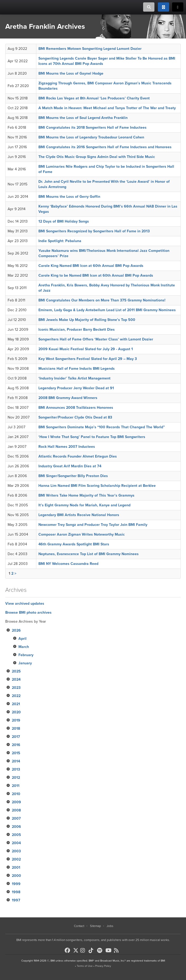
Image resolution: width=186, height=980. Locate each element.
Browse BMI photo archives (28, 612)
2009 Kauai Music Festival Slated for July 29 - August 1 (86, 349)
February (26, 655)
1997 (16, 900)
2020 (16, 712)
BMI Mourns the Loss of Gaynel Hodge (71, 73)
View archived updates (25, 604)
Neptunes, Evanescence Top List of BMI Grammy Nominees (89, 554)
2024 (16, 679)
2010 (16, 794)
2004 (16, 843)
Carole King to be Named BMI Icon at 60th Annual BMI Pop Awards (96, 275)
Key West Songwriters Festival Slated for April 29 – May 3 (88, 359)
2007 (16, 818)
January (25, 663)
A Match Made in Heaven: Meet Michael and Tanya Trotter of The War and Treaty (107, 108)
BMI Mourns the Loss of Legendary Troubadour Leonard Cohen (91, 137)
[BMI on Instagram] (84, 950)
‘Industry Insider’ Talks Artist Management (74, 378)
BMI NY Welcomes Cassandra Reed (68, 564)
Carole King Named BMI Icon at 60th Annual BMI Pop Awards (91, 266)
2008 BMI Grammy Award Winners (68, 398)
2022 (16, 696)
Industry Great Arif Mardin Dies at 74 (70, 466)
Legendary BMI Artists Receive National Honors (79, 515)
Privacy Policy (103, 966)
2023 (16, 688)
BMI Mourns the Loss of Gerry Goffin (69, 197)
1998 (16, 892)
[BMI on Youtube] (109, 950)
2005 (16, 835)
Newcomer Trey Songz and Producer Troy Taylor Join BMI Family (93, 525)
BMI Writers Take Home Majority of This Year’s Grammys (86, 495)
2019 (16, 720)
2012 (16, 778)
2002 (16, 859)
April (22, 639)
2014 (16, 761)
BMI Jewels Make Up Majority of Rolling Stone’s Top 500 (87, 320)
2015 (16, 753)
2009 (16, 802)
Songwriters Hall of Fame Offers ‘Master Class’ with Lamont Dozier (96, 339)
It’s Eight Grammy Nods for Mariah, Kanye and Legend (84, 505)
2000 (16, 876)
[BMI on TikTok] (92, 950)
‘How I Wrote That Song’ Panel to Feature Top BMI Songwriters (92, 437)
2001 (16, 868)
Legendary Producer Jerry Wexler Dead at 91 (76, 388)
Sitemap (95, 926)
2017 (16, 737)
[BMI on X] (76, 949)
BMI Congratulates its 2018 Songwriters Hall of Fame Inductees (92, 128)
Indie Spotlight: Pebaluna (60, 241)
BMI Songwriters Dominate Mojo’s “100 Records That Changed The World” (102, 427)
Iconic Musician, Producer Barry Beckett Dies (77, 330)
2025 (16, 671)
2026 (16, 630)
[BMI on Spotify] (101, 950)
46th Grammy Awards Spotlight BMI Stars (74, 544)
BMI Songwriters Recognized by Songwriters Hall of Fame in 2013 (94, 231)
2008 (16, 810)
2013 (16, 769)
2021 (16, 704)
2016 (16, 745)
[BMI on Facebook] (68, 950)
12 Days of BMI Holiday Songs (64, 221)
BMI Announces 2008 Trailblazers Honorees (76, 408)
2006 (16, 827)
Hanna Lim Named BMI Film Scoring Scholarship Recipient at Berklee (97, 486)
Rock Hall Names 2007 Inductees (67, 447)
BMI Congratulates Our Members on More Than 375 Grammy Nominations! (102, 300)
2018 (16, 729)
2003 (16, 851)
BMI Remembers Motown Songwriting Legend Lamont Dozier (90, 49)
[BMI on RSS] (118, 950)
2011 (16, 786)
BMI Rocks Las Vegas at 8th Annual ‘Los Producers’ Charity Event (94, 98)
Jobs (110, 926)
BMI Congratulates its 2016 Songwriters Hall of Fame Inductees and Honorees (105, 147)
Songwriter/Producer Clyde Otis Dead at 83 (75, 417)
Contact (79, 926)
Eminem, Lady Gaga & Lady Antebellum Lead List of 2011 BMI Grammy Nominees (107, 310)
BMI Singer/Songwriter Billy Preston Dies (73, 476)
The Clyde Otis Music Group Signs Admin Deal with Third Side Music (97, 157)
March (24, 647)
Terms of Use (85, 966)
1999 (16, 884)
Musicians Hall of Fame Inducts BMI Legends (77, 369)
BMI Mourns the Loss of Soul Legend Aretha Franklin (83, 118)
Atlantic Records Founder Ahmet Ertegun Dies (78, 456)
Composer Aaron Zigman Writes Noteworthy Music (82, 534)
